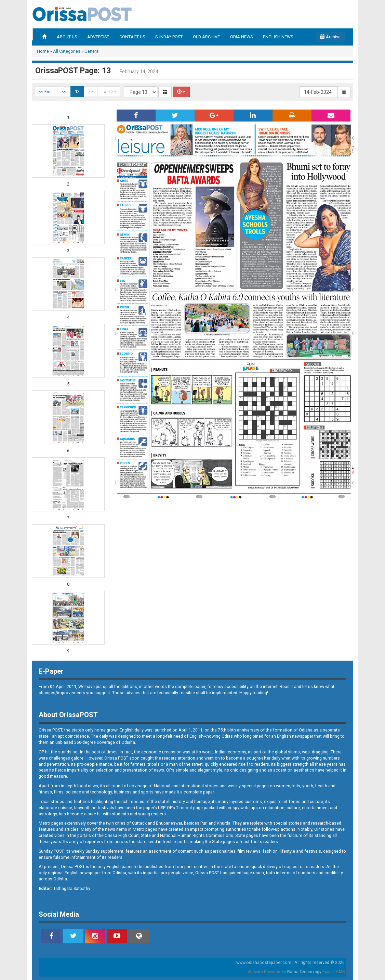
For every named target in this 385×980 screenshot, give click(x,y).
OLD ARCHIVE (206, 37)
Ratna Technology (304, 972)
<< (64, 92)
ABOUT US (67, 37)
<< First (46, 92)
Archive (330, 37)
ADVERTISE (98, 37)
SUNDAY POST (169, 37)
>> (91, 92)
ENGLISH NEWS (278, 37)
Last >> (109, 92)
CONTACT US (132, 37)
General (92, 51)
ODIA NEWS (241, 37)
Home (43, 51)
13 (77, 92)
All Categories (67, 51)
